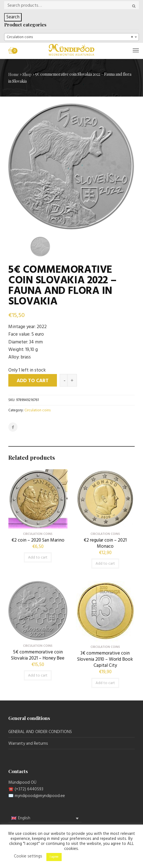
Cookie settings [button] (28, 856)
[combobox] (71, 37)
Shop (27, 74)
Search (13, 17)
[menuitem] (45, 818)
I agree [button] (54, 857)
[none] (45, 818)
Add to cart (33, 381)
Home (14, 74)
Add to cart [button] (38, 558)
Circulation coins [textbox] (70, 37)
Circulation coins (37, 410)
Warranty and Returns (28, 744)
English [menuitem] (24, 818)
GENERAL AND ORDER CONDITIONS (40, 732)
